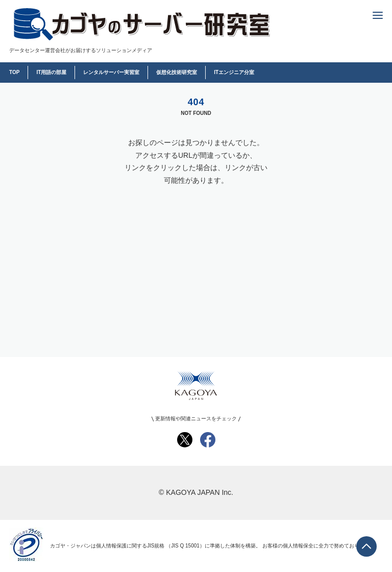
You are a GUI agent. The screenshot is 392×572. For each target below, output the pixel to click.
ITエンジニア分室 (234, 72)
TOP (14, 72)
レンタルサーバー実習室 (111, 72)
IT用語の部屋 (51, 72)
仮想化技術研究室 (177, 72)
